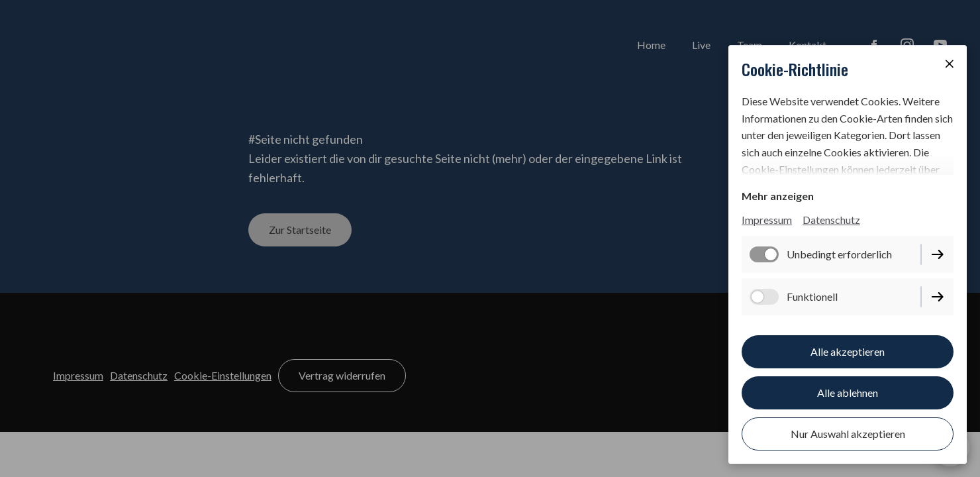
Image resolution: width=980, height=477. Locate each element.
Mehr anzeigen (778, 196)
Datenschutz (831, 220)
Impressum (767, 220)
